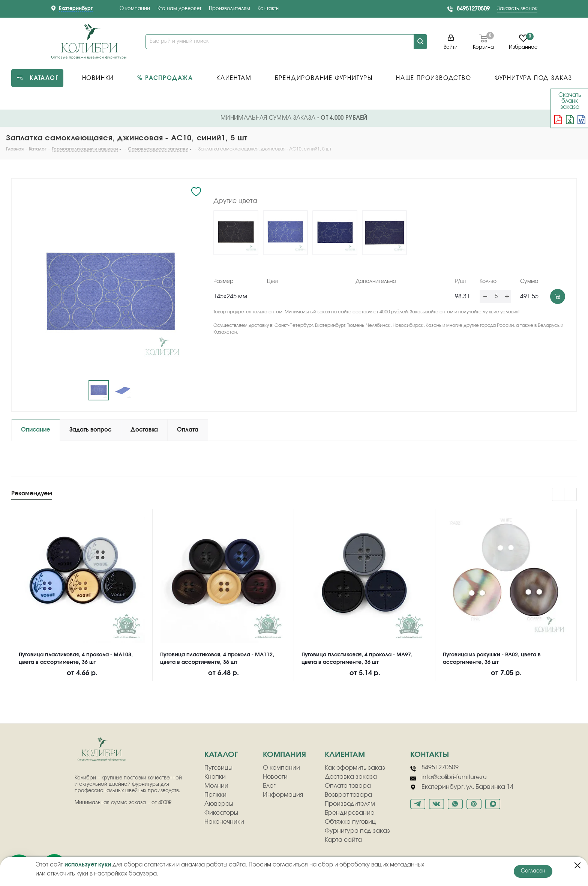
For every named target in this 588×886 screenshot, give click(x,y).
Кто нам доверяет (179, 9)
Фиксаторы (221, 813)
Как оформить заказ (355, 768)
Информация (283, 795)
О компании (135, 9)
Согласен (533, 871)
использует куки (88, 865)
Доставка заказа (351, 777)
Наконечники (224, 822)
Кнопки (215, 777)
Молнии (216, 786)
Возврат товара (348, 795)
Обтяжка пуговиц (350, 822)
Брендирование (349, 813)
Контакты (268, 9)
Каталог (221, 755)
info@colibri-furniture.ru (448, 778)
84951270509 (473, 9)
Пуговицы (218, 768)
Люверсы (219, 804)
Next (571, 495)
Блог (269, 786)
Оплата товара (348, 786)
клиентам (345, 755)
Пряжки (215, 795)
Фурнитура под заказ (357, 831)
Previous (559, 495)
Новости (275, 777)
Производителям (229, 9)
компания (284, 755)
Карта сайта (343, 840)
